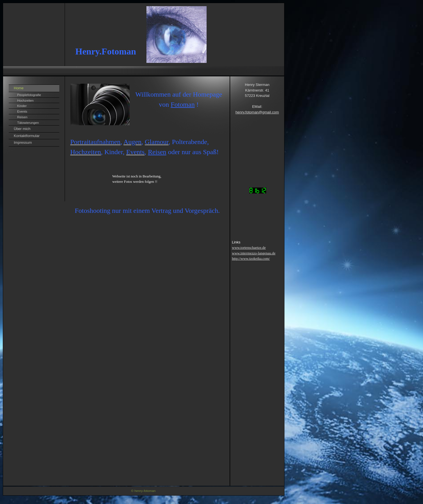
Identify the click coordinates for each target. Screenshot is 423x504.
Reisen (22, 117)
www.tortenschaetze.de (249, 248)
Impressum (23, 142)
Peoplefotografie (29, 95)
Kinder (22, 106)
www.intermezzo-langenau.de (254, 253)
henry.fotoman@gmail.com (257, 112)
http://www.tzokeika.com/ (251, 258)
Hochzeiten (25, 100)
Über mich (22, 129)
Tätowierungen (28, 123)
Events (22, 111)
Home (19, 88)
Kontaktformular (27, 136)
